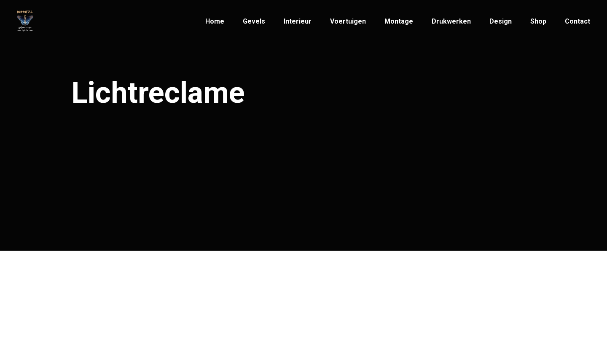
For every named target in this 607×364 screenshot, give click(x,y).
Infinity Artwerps (125, 301)
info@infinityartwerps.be (232, 303)
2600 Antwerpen (337, 320)
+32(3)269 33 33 (218, 316)
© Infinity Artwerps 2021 (112, 317)
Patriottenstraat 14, (342, 303)
